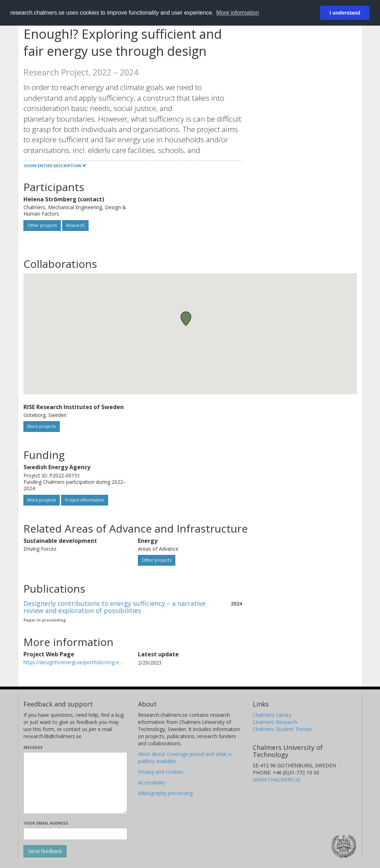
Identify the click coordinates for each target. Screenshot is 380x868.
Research (75, 225)
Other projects (42, 225)
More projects (42, 426)
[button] (186, 319)
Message (33, 747)
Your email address (46, 823)
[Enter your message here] (76, 783)
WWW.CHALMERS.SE (277, 780)
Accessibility (152, 782)
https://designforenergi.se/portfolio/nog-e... (73, 662)
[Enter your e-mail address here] (76, 834)
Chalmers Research (275, 722)
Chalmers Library (272, 715)
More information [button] (237, 13)
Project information (85, 500)
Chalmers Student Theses (282, 729)
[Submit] (45, 851)
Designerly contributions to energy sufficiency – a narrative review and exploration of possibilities (114, 607)
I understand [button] (345, 13)
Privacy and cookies (161, 772)
